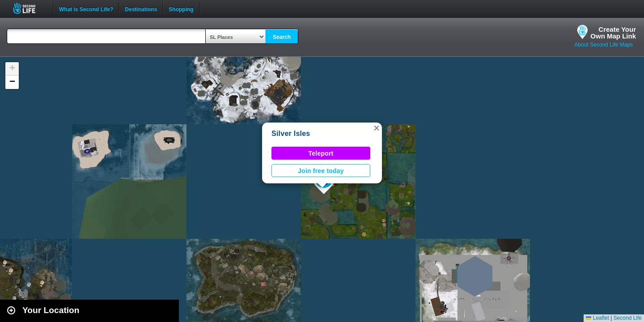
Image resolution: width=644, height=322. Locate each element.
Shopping (181, 8)
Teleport (321, 153)
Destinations (141, 8)
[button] (377, 128)
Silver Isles (291, 133)
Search (282, 37)
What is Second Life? (86, 8)
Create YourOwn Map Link (613, 33)
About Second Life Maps (604, 45)
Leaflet (597, 318)
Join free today (321, 171)
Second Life (29, 8)
